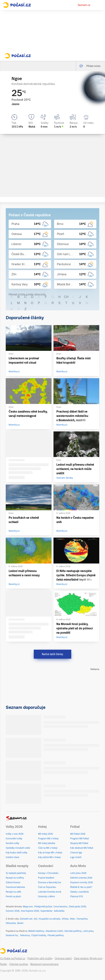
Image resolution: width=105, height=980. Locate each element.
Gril (35, 919)
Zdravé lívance (13, 882)
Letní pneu (88, 931)
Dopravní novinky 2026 (81, 882)
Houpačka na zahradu (49, 919)
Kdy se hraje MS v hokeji (50, 853)
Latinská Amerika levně (50, 892)
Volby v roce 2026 (15, 834)
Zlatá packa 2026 (77, 907)
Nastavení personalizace (45, 964)
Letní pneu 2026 (78, 873)
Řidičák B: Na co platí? (81, 887)
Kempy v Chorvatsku (48, 873)
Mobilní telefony (36, 931)
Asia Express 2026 (30, 911)
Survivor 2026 (13, 911)
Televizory (25, 935)
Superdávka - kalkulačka (52, 911)
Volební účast (12, 857)
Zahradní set (26, 919)
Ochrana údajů (63, 958)
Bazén (20, 923)
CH (66, 297)
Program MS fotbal (80, 839)
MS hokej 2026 (45, 834)
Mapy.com (28, 907)
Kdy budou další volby (17, 853)
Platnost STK (77, 897)
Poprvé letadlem (46, 878)
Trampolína (82, 919)
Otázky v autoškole (80, 892)
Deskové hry (12, 935)
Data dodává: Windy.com (88, 958)
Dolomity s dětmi (46, 897)
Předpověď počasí (43, 907)
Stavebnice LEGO (54, 931)
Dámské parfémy (73, 931)
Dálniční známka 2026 (81, 878)
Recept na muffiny (15, 878)
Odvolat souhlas (19, 964)
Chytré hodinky (39, 935)
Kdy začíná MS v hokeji (49, 857)
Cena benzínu (60, 907)
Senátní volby (12, 843)
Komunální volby (14, 839)
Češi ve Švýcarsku (47, 887)
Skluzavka (11, 923)
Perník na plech (13, 897)
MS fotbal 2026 (78, 834)
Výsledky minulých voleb (18, 848)
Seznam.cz (84, 5)
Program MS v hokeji (48, 839)
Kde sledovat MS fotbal (82, 848)
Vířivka (65, 919)
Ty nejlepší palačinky (16, 873)
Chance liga (76, 853)
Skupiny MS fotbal (79, 843)
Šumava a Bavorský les (50, 882)
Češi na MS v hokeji (48, 848)
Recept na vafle (13, 892)
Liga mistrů (76, 857)
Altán (72, 919)
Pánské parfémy (56, 935)
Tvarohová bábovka (15, 887)
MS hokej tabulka (47, 843)
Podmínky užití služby (40, 958)
